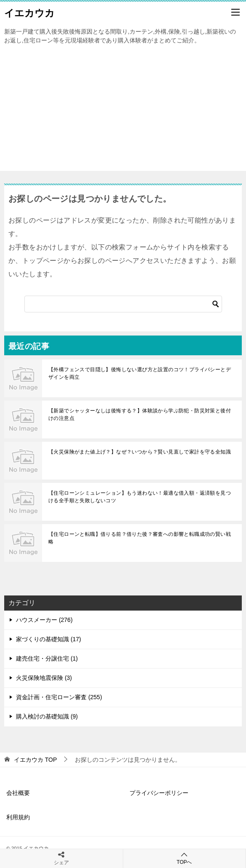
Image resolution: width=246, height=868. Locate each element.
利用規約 (18, 817)
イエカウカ (29, 12)
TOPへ (185, 858)
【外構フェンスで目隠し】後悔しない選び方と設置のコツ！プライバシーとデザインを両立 (140, 373)
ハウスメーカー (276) (44, 620)
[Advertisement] (123, 112)
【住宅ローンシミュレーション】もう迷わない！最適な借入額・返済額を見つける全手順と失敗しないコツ (140, 497)
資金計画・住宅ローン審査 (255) (59, 697)
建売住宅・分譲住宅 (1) (47, 658)
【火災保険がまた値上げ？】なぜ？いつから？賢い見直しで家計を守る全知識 (140, 452)
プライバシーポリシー (159, 793)
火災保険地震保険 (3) (44, 678)
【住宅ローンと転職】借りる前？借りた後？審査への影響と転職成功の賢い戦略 (140, 538)
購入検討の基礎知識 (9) (47, 716)
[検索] (123, 304)
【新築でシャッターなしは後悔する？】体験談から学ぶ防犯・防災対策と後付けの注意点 (140, 414)
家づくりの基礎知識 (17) (49, 639)
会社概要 (18, 793)
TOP (35, 760)
